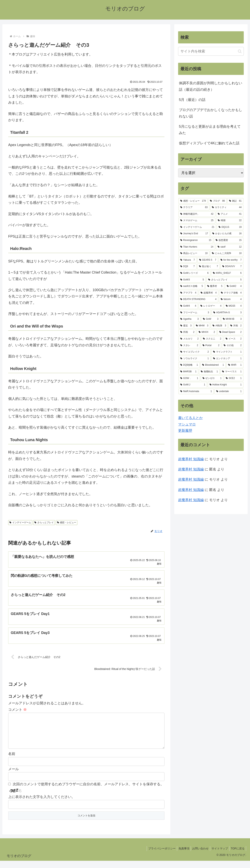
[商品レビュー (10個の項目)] (194, 253)
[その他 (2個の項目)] (233, 346)
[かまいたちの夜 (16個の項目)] (227, 234)
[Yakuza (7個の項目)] (188, 260)
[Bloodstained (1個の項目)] (213, 365)
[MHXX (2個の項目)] (207, 332)
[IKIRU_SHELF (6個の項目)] (227, 273)
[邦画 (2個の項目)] (187, 332)
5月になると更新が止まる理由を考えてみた (210, 130)
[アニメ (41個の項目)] (230, 214)
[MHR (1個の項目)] (235, 365)
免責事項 (179, 856)
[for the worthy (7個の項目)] (231, 260)
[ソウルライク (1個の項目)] (195, 359)
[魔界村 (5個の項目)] (215, 286)
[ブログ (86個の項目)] (217, 201)
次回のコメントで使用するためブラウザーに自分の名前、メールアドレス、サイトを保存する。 (88, 792)
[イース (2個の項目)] (234, 339)
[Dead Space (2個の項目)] (230, 332)
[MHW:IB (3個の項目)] (232, 319)
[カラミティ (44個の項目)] (227, 207)
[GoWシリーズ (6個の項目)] (194, 273)
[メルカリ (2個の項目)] (189, 339)
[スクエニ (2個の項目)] (212, 339)
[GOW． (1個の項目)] (189, 378)
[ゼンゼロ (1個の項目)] (212, 378)
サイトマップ (218, 856)
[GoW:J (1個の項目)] (193, 385)
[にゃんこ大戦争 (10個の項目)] (227, 253)
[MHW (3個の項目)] (202, 326)
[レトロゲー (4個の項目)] (211, 306)
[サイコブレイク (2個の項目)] (195, 352)
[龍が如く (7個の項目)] (208, 267)
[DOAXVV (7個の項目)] (232, 267)
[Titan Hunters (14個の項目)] (197, 247)
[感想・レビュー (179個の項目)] (193, 201)
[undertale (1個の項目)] (229, 391)
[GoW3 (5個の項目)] (192, 280)
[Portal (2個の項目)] (211, 346)
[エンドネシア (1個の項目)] (227, 359)
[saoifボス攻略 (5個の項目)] (192, 286)
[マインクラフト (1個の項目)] (227, 352)
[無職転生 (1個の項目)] (209, 372)
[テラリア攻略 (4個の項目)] (231, 293)
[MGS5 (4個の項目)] (234, 306)
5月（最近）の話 (192, 100)
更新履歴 (185, 431)
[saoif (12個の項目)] (230, 247)
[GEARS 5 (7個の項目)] (208, 260)
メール (13, 776)
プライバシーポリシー (156, 856)
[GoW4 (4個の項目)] (188, 306)
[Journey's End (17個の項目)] (194, 234)
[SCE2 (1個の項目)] (234, 378)
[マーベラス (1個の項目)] (232, 372)
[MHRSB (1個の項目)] (188, 372)
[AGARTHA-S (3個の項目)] (227, 313)
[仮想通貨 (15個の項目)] (229, 240)
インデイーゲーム (20, 522)
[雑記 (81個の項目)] (235, 201)
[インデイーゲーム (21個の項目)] (197, 227)
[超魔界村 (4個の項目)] (209, 293)
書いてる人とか (190, 418)
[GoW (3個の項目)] (211, 319)
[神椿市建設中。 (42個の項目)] (197, 214)
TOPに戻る (237, 856)
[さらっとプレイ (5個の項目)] (225, 280)
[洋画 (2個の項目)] (236, 326)
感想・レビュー (67, 522)
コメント (17, 711)
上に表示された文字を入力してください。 (42, 804)
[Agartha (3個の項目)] (189, 319)
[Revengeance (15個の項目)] (196, 240)
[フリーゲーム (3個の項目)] (195, 313)
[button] (240, 51)
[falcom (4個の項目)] (231, 299)
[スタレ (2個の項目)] (189, 346)
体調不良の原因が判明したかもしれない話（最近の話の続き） (211, 86)
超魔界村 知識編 (191, 459)
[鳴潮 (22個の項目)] (230, 221)
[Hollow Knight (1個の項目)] (226, 385)
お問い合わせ (197, 856)
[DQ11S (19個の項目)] (230, 227)
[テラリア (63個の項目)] (194, 207)
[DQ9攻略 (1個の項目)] (189, 365)
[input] (211, 51)
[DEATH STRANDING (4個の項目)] (198, 299)
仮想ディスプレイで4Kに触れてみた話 (209, 143)
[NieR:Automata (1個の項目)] (196, 391)
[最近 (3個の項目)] (186, 326)
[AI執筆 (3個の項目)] (219, 326)
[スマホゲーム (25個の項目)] (197, 221)
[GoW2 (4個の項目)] (234, 286)
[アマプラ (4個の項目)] (188, 293)
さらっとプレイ (44, 522)
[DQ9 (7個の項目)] (187, 267)
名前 (12, 761)
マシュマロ (187, 424)
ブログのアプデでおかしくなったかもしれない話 (211, 113)
